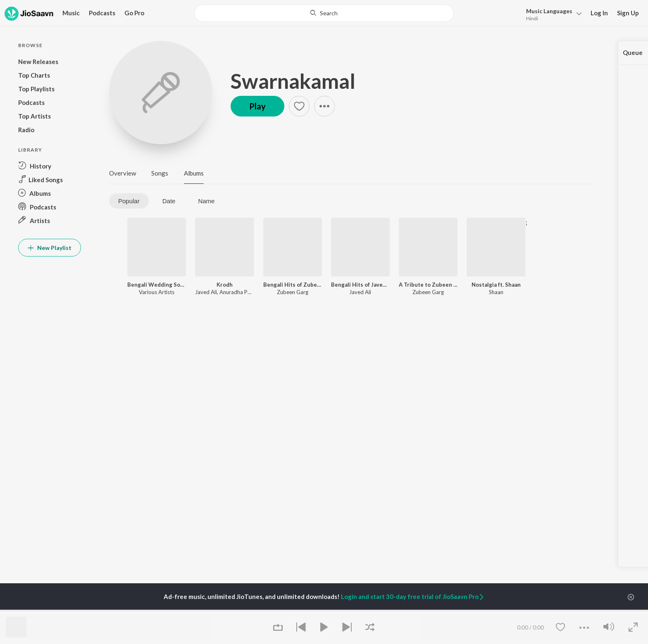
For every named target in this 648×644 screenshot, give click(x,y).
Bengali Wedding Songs (157, 285)
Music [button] (71, 13)
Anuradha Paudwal (242, 292)
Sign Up (628, 13)
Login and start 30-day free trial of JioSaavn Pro (413, 596)
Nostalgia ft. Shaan (496, 285)
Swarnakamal (293, 81)
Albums (194, 173)
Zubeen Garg (293, 292)
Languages (549, 11)
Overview (123, 173)
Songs (160, 173)
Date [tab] (169, 201)
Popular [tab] (129, 201)
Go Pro (134, 13)
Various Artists (157, 292)
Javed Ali (206, 292)
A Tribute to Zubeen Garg (428, 285)
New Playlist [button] (50, 248)
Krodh (225, 285)
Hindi (532, 18)
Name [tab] (206, 201)
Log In (599, 13)
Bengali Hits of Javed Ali (360, 285)
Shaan (496, 292)
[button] (552, 14)
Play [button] (257, 106)
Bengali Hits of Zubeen (293, 285)
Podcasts (102, 13)
